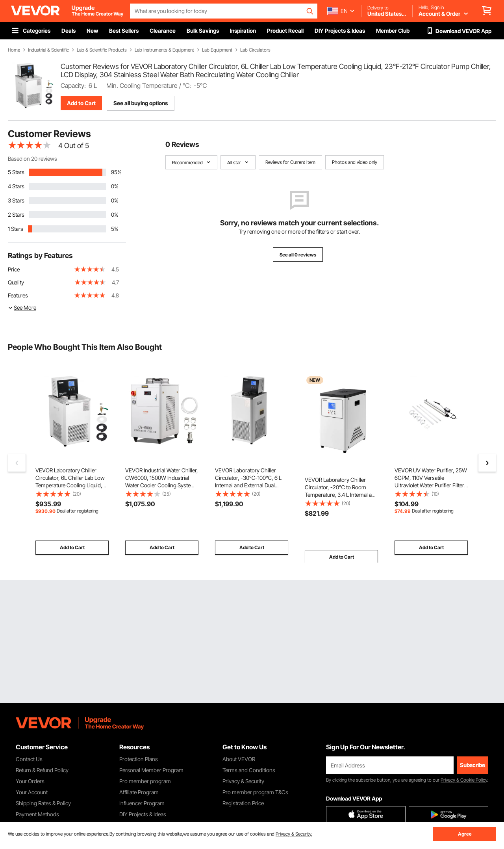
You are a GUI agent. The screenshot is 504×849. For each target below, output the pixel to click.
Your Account (32, 792)
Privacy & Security (243, 781)
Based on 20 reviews (32, 159)
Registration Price (243, 803)
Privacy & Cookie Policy (464, 780)
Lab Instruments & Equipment (164, 50)
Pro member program (145, 781)
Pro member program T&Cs (255, 792)
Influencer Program (142, 803)
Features (18, 295)
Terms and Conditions (249, 770)
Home (14, 50)
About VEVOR (239, 759)
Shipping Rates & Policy (43, 803)
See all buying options (141, 103)
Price (14, 269)
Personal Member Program (151, 770)
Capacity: (73, 85)
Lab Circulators (255, 50)
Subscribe (472, 765)
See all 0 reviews (298, 255)
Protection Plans (139, 759)
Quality (16, 282)
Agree (465, 834)
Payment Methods (37, 814)
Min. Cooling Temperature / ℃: (149, 85)
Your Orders (30, 781)
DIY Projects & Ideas (143, 814)
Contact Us (29, 759)
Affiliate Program (139, 792)
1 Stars (16, 229)
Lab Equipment (217, 50)
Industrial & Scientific (48, 50)
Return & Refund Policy (42, 770)
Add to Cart (81, 103)
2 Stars (16, 215)
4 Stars (16, 186)
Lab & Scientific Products (102, 50)
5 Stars (16, 172)
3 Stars (16, 200)
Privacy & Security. (294, 834)
